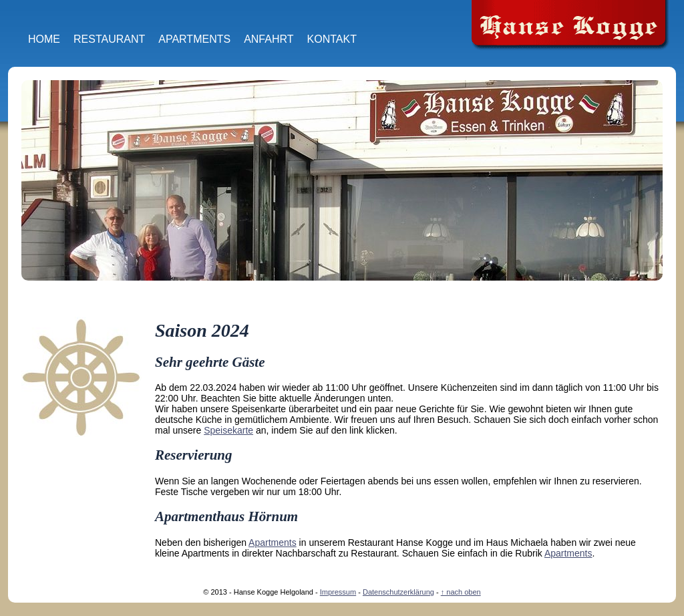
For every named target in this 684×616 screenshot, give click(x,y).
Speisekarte (228, 430)
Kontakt (332, 39)
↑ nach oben (461, 592)
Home (44, 39)
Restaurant (109, 39)
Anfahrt (269, 39)
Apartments (194, 39)
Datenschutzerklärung (398, 592)
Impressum (338, 592)
